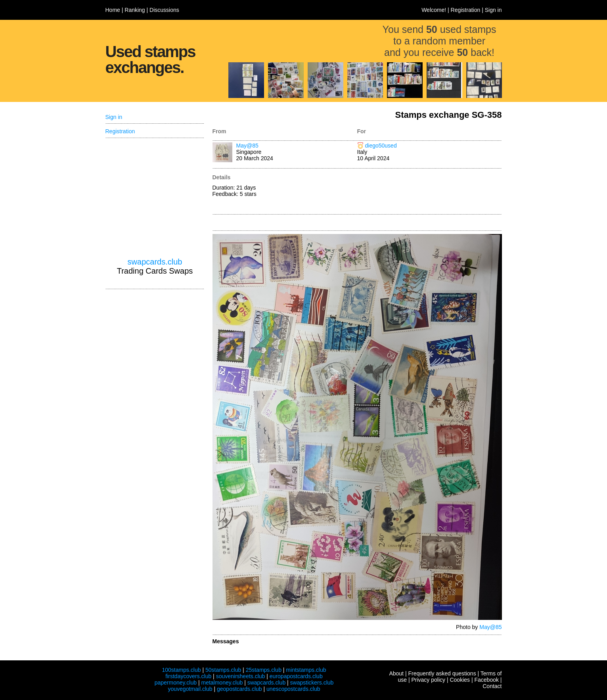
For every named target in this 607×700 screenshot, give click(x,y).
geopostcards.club (239, 689)
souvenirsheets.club (241, 676)
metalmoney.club (222, 683)
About (396, 673)
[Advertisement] (430, 192)
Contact (492, 686)
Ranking (135, 10)
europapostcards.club (296, 676)
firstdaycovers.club (188, 676)
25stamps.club (264, 670)
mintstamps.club (306, 670)
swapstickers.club (312, 683)
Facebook (486, 680)
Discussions (164, 10)
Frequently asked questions (442, 673)
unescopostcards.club (293, 689)
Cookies (460, 680)
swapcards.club (155, 262)
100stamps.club (181, 670)
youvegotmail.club (190, 689)
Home (113, 10)
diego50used (381, 146)
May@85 (247, 146)
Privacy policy (428, 680)
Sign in (493, 10)
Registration (466, 10)
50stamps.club (223, 670)
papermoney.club (176, 683)
